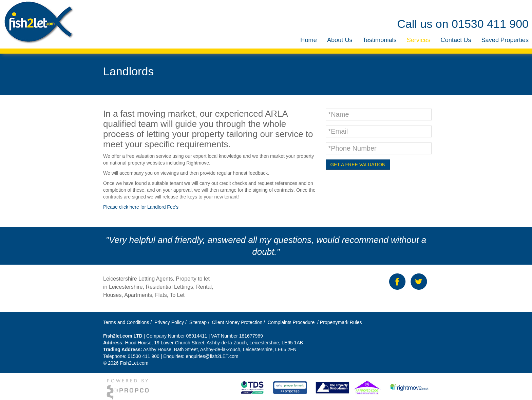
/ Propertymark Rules (339, 322)
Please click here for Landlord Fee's (141, 207)
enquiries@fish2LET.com (212, 356)
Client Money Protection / (239, 322)
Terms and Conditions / (128, 322)
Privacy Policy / (171, 322)
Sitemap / (200, 322)
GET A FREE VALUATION (358, 165)
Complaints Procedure (290, 322)
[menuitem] (309, 40)
